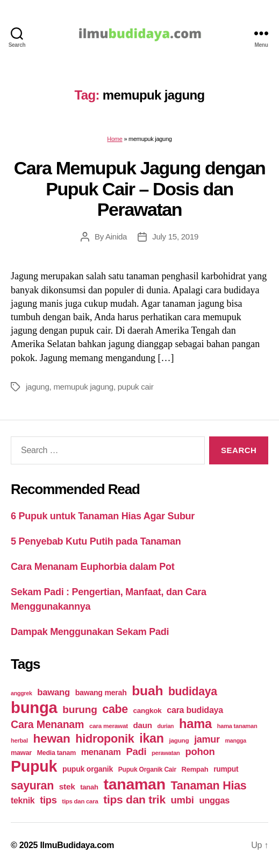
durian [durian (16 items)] (165, 726)
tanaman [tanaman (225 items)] (134, 784)
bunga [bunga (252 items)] (34, 707)
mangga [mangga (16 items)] (236, 740)
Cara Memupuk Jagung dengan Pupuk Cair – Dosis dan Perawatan (140, 189)
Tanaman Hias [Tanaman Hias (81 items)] (209, 786)
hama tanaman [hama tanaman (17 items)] (237, 726)
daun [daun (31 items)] (143, 725)
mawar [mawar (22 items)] (21, 753)
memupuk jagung (83, 387)
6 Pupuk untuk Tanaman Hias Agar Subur (103, 516)
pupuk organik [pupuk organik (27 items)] (88, 769)
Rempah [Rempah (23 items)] (195, 769)
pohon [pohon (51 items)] (200, 751)
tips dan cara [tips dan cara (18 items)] (80, 801)
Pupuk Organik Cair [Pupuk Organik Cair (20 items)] (147, 770)
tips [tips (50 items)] (48, 800)
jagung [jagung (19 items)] (179, 740)
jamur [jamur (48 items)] (207, 739)
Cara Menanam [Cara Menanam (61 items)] (47, 724)
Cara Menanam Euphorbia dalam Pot (92, 567)
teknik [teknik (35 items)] (23, 800)
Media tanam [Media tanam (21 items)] (56, 753)
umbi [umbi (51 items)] (183, 800)
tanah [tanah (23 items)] (89, 787)
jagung (38, 387)
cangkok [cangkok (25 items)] (148, 711)
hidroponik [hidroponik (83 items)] (105, 739)
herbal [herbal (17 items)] (19, 740)
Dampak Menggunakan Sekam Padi (90, 632)
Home (115, 139)
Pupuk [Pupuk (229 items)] (34, 766)
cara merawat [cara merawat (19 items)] (109, 726)
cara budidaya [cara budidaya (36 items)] (195, 710)
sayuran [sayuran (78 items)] (32, 786)
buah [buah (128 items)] (147, 691)
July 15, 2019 (175, 237)
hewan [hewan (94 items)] (52, 739)
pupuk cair (136, 387)
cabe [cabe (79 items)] (115, 709)
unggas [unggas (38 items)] (214, 800)
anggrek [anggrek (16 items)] (22, 693)
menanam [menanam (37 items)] (101, 752)
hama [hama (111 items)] (195, 724)
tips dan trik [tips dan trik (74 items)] (134, 799)
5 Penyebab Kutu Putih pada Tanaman (96, 541)
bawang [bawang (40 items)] (53, 692)
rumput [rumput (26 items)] (226, 769)
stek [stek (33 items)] (67, 786)
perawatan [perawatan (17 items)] (166, 753)
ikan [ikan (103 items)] (151, 738)
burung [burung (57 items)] (80, 710)
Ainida (116, 237)
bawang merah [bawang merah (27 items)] (101, 693)
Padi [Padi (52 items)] (136, 751)
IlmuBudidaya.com (77, 845)
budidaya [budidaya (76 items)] (193, 691)
